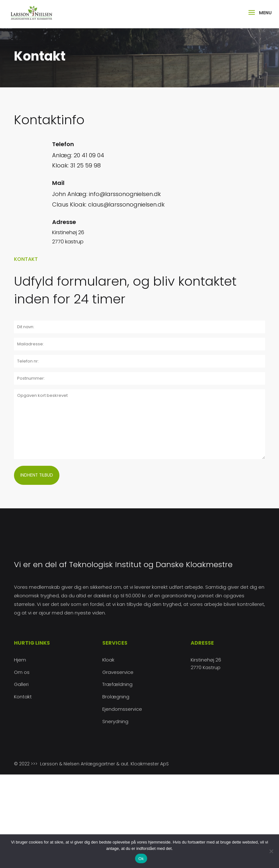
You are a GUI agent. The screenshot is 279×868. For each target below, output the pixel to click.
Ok (141, 859)
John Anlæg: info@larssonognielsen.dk (106, 194)
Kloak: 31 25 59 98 (76, 165)
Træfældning (117, 684)
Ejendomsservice (122, 709)
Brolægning (116, 697)
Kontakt (23, 697)
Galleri (21, 684)
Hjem (20, 660)
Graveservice (118, 672)
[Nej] (271, 851)
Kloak (108, 660)
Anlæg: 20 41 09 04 (78, 155)
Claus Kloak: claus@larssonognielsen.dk (108, 204)
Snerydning (115, 721)
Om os (22, 672)
